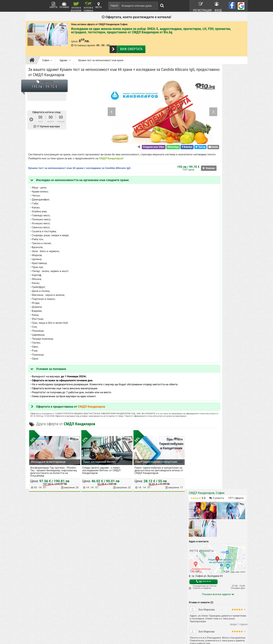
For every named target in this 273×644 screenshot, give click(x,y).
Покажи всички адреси (218, 163)
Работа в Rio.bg (165, 587)
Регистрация (200, 6)
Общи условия (165, 577)
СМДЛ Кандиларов (151, 153)
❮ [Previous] (76, 106)
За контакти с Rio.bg (202, 248)
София (47, 54)
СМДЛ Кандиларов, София (207, 62)
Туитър (165, 142)
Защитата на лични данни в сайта (103, 592)
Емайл (178, 142)
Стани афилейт (93, 587)
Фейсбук (152, 142)
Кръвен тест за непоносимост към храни (101, 54)
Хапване (162, 582)
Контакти (90, 582)
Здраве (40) (197, 262)
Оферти (53, 5)
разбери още (94, 631)
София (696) (197, 258)
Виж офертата (129, 43)
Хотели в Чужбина (88, 7)
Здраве (65, 54)
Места (99, 5)
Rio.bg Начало (93, 572)
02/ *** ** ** (203, 151)
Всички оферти (129, 572)
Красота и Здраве (131, 582)
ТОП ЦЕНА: (48, 77)
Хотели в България (76, 7)
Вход (218, 6)
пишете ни (36, 631)
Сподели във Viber (118, 142)
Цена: (75, 41)
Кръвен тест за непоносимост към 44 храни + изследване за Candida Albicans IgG (81, 163)
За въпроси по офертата (204, 244)
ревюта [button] (217, 67)
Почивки (64, 5)
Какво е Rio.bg (93, 577)
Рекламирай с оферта (169, 572)
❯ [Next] (178, 106)
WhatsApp (138, 142)
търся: (115, 6)
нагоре (264, 507)
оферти (236, 67)
